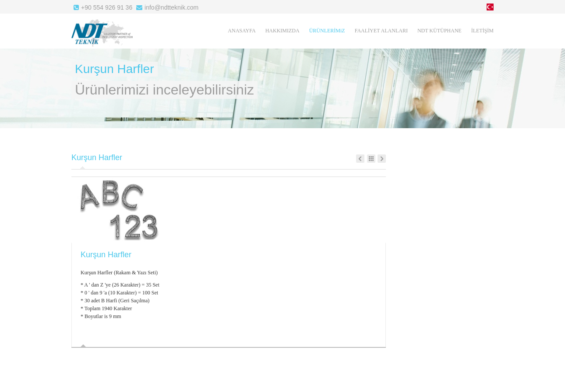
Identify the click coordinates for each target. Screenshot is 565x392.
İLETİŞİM (482, 31)
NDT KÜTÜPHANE (440, 31)
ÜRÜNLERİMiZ (327, 31)
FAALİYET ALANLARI (381, 31)
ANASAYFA (242, 31)
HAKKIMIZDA (282, 31)
